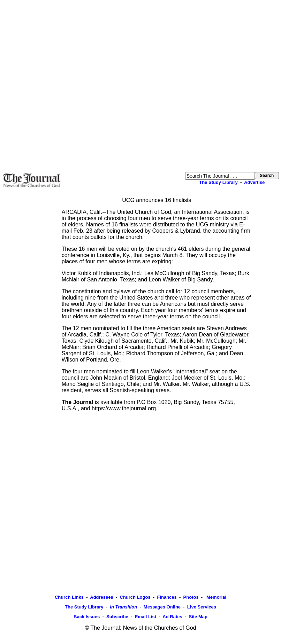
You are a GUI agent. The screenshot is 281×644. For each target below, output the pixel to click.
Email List (146, 617)
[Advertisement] (79, 86)
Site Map (198, 617)
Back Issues (87, 617)
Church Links (69, 597)
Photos (191, 597)
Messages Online (162, 607)
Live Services (202, 607)
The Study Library (218, 182)
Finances (167, 597)
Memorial (216, 597)
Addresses (101, 597)
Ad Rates (172, 617)
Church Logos (135, 597)
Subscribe (117, 617)
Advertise (254, 182)
